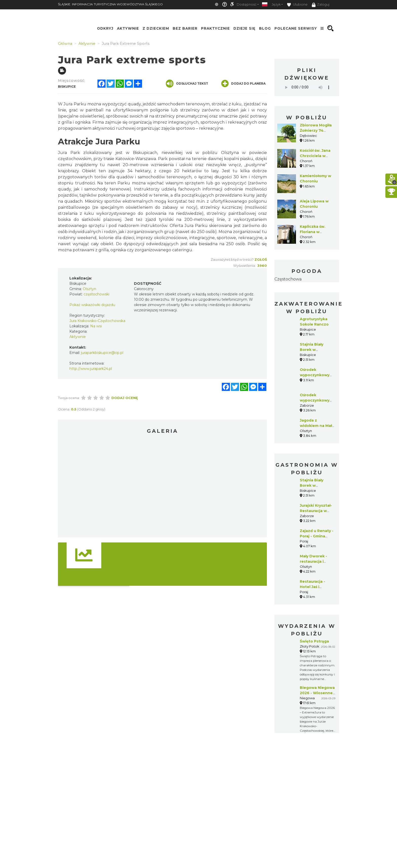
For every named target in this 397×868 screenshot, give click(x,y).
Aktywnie (128, 28)
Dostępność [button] (247, 4)
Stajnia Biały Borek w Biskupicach (312, 350)
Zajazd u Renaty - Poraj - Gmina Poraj (317, 536)
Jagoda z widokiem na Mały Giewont (317, 426)
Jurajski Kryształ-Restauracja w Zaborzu (316, 511)
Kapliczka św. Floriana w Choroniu (313, 232)
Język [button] (276, 4)
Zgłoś (261, 259)
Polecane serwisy (296, 28)
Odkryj (105, 28)
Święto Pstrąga (314, 641)
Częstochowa (288, 279)
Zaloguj (321, 5)
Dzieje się (244, 28)
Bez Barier (185, 28)
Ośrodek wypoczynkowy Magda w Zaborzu (317, 375)
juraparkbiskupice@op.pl (102, 353)
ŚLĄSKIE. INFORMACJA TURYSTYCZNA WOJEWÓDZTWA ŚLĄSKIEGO (110, 4)
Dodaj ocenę (125, 398)
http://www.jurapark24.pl (91, 369)
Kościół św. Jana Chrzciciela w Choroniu (315, 156)
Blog (265, 28)
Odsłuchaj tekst (187, 84)
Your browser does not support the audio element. (307, 87)
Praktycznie (215, 28)
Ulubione (297, 5)
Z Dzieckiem (156, 28)
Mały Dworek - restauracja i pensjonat (313, 561)
